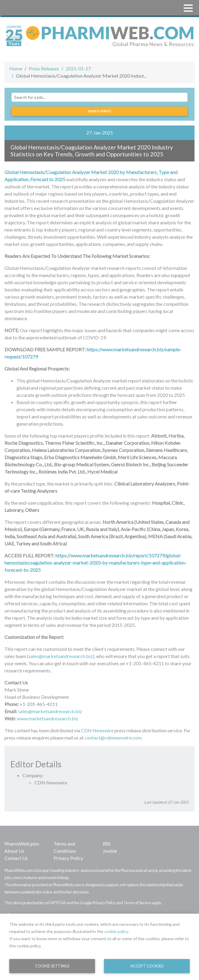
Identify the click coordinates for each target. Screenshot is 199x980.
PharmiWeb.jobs (22, 844)
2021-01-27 (78, 68)
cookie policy (116, 931)
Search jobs (100, 111)
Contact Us (16, 858)
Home (16, 68)
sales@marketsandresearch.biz (61, 656)
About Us (14, 851)
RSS (107, 844)
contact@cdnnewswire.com (113, 738)
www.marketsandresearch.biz (48, 718)
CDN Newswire (97, 730)
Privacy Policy (68, 858)
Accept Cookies (147, 966)
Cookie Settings (52, 966)
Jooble (110, 851)
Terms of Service (137, 903)
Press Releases (44, 68)
